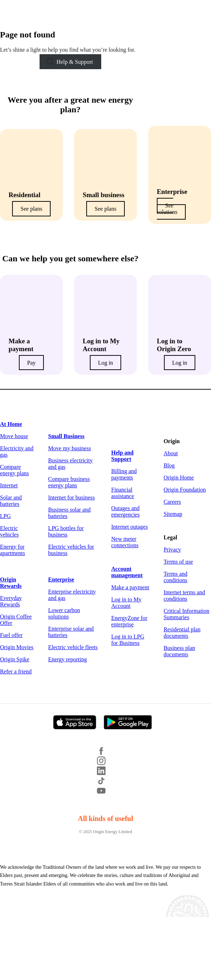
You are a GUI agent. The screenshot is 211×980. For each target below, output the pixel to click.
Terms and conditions (176, 577)
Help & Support (75, 62)
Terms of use (178, 562)
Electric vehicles (9, 531)
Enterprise (61, 579)
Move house (14, 436)
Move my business (70, 448)
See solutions (167, 209)
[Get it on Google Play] (131, 723)
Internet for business (71, 497)
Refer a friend (16, 671)
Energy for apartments (12, 550)
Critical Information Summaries (186, 614)
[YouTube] (105, 793)
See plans (32, 209)
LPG (5, 516)
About (171, 453)
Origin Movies (17, 647)
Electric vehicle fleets (73, 647)
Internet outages (130, 527)
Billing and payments (124, 474)
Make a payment (130, 587)
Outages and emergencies (125, 511)
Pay (31, 363)
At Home (11, 424)
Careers (172, 502)
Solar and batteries (11, 501)
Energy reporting (68, 659)
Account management (127, 572)
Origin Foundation (185, 490)
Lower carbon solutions (64, 613)
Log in (105, 363)
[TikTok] (105, 783)
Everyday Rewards (11, 601)
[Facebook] (105, 753)
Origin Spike (15, 659)
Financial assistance (123, 493)
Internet (9, 485)
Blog (169, 465)
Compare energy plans (14, 470)
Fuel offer (11, 635)
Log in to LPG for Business (128, 640)
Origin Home (179, 478)
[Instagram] (105, 763)
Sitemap (173, 514)
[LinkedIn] (105, 773)
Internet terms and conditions (184, 596)
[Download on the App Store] (78, 723)
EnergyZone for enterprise (129, 621)
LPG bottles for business (66, 531)
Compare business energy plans (69, 482)
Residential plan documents (182, 633)
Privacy (172, 550)
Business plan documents (179, 651)
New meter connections (125, 542)
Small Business (66, 436)
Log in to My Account (126, 603)
